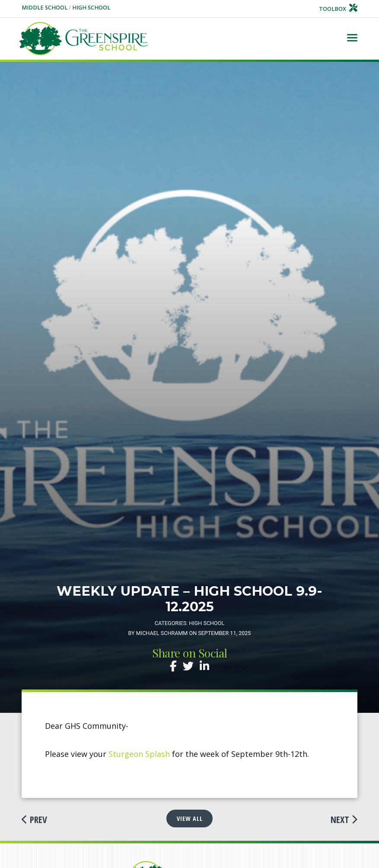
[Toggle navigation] (352, 38)
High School (91, 8)
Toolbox (338, 9)
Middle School (45, 8)
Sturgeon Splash (139, 754)
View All (190, 819)
